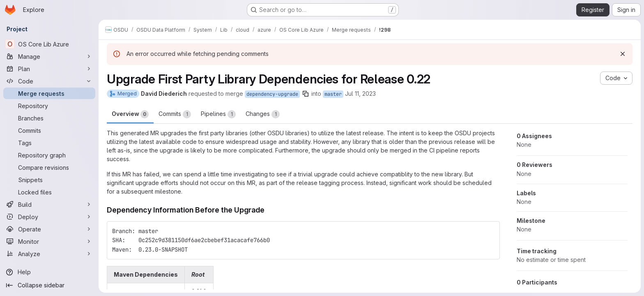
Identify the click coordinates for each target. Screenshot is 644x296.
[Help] (49, 272)
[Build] (49, 204)
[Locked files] (49, 192)
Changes (263, 114)
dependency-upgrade (272, 94)
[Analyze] (49, 254)
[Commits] (49, 130)
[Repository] (49, 106)
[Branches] (49, 118)
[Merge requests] (49, 93)
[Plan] (49, 69)
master (333, 94)
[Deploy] (49, 217)
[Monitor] (49, 241)
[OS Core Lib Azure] (49, 44)
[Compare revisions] (49, 167)
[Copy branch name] (306, 94)
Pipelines (218, 114)
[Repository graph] (49, 155)
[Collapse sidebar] (49, 285)
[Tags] (49, 143)
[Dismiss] (623, 54)
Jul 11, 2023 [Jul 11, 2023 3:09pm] (360, 94)
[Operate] (49, 229)
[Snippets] (49, 180)
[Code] (49, 81)
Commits (175, 114)
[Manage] (49, 56)
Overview (130, 114)
